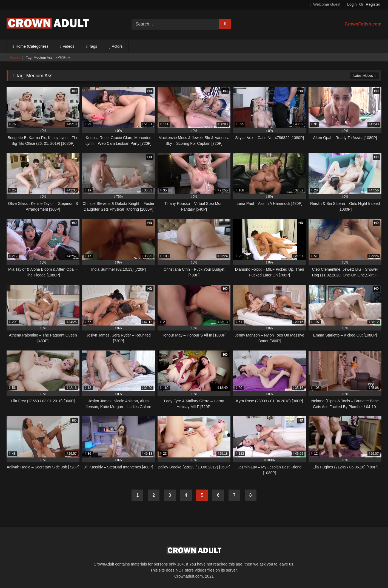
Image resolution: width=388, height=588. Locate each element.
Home (15, 57)
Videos (69, 46)
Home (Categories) (32, 46)
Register (373, 4)
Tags (93, 46)
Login (352, 4)
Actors (117, 46)
